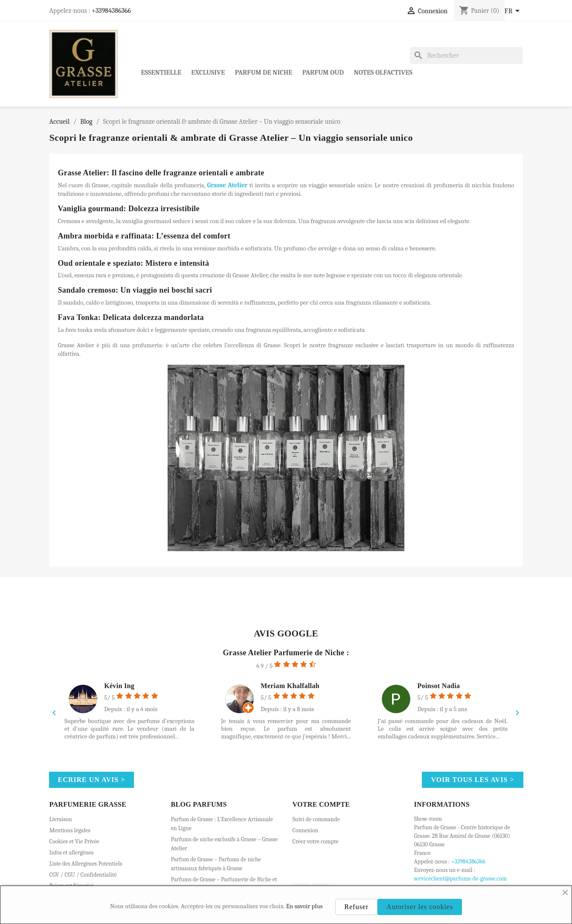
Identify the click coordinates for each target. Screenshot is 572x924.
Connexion (306, 830)
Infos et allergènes (72, 853)
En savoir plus (305, 906)
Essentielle (161, 73)
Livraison (61, 819)
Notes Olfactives (383, 73)
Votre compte (321, 804)
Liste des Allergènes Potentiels (86, 864)
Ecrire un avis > (92, 780)
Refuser (356, 907)
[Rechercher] (466, 55)
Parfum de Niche (264, 73)
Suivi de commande (316, 819)
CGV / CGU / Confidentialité (83, 875)
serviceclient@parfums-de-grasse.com (461, 879)
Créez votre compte (316, 841)
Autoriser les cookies (420, 907)
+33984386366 (111, 11)
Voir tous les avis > (472, 780)
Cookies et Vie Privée (74, 841)
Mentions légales (70, 830)
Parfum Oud (323, 73)
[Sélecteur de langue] (514, 12)
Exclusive (208, 73)
